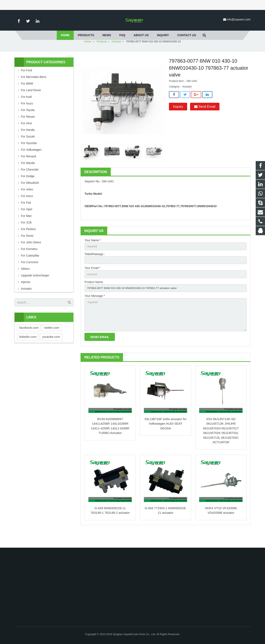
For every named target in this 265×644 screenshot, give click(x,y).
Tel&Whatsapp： (95, 267)
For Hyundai (29, 155)
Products (102, 54)
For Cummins (30, 274)
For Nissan (28, 129)
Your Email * (92, 281)
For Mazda (28, 175)
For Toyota (28, 122)
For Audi (26, 109)
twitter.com (52, 340)
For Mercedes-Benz (34, 89)
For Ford (26, 82)
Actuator (116, 54)
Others (25, 281)
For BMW (27, 96)
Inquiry (178, 119)
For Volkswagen (31, 162)
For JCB (26, 235)
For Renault (28, 168)
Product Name (94, 295)
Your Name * (93, 252)
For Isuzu (27, 116)
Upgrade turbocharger (35, 288)
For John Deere (31, 254)
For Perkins (28, 241)
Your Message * (95, 309)
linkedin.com (28, 349)
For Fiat (26, 215)
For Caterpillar (30, 268)
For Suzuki (28, 149)
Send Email (205, 119)
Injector (26, 294)
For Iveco (27, 208)
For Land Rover (31, 102)
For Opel (26, 221)
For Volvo (27, 202)
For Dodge (28, 188)
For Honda (28, 142)
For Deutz (27, 248)
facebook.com (29, 340)
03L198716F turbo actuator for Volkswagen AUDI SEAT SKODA (166, 439)
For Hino (26, 135)
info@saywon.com (239, 19)
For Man (26, 228)
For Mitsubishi (30, 195)
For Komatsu (29, 261)
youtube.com (51, 349)
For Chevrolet (30, 182)
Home (88, 54)
